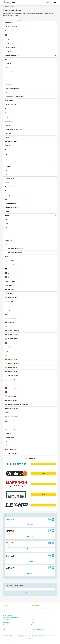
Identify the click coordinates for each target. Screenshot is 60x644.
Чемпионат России (11, 142)
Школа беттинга (6, 623)
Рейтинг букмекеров (7, 611)
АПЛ (6, 244)
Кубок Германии (10, 269)
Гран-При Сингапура (10, 47)
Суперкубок (8, 133)
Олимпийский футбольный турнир (13, 318)
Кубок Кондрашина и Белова (12, 88)
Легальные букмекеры (8, 613)
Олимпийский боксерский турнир (13, 113)
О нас (32, 620)
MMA (6, 158)
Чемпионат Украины (11, 396)
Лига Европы (9, 294)
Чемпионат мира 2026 (12, 376)
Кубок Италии (10, 277)
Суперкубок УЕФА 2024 (11, 347)
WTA (6, 228)
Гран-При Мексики (9, 39)
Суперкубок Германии (12, 335)
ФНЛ (6, 355)
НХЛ (6, 445)
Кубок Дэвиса (8, 232)
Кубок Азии (8, 257)
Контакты (33, 627)
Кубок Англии (10, 261)
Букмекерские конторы (8, 609)
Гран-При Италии (11, 35)
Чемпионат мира (10, 429)
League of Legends (9, 179)
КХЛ (6, 441)
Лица (4, 629)
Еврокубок (9, 72)
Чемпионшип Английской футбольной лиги (17, 404)
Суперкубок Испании (11, 339)
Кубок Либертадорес (10, 281)
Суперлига (8, 137)
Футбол (8, 240)
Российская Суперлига (12, 199)
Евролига (9, 76)
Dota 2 (7, 174)
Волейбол (9, 121)
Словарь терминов (7, 625)
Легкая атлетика (10, 187)
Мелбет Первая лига (11, 314)
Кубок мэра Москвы (10, 437)
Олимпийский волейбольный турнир (14, 129)
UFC (6, 162)
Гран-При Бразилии (10, 31)
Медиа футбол (9, 310)
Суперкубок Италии (11, 343)
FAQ (4, 627)
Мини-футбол (9, 195)
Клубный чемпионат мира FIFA (14, 253)
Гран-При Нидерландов (11, 43)
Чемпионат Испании (11, 367)
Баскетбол (9, 64)
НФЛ (6, 60)
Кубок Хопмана (9, 236)
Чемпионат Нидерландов (12, 384)
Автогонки (9, 23)
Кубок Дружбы (9, 84)
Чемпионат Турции (11, 392)
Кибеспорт (9, 166)
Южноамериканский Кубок (11, 408)
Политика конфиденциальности (38, 629)
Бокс (7, 109)
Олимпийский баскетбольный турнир (14, 96)
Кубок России (10, 289)
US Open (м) (8, 224)
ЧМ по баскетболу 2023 (11, 105)
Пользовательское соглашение (38, 625)
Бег (6, 191)
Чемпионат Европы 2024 (12, 363)
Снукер (8, 211)
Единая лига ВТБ (9, 80)
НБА (6, 92)
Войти (49, 3)
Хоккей (8, 433)
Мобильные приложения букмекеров (11, 617)
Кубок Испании (10, 273)
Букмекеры (6, 606)
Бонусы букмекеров (7, 615)
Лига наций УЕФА (9, 302)
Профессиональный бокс (11, 117)
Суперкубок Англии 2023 (12, 330)
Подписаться (30, 593)
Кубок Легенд (8, 125)
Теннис (8, 216)
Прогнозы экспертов (11, 207)
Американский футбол (12, 55)
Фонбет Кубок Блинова (11, 449)
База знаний (6, 620)
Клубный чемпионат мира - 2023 (14, 248)
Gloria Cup (8, 68)
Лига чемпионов (10, 306)
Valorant (7, 183)
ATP (6, 220)
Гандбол (8, 146)
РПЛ (6, 326)
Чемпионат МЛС (10, 380)
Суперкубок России (11, 421)
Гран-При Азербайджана (11, 27)
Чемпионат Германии (11, 359)
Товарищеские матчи (10, 101)
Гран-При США (9, 51)
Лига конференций (11, 298)
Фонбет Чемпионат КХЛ (12, 453)
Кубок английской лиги (12, 265)
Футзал (8, 413)
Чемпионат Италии (11, 372)
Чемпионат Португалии (12, 388)
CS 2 (6, 170)
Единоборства (10, 154)
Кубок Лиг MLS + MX (10, 285)
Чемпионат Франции (11, 400)
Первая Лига (9, 322)
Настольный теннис (11, 203)
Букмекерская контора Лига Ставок (39, 609)
